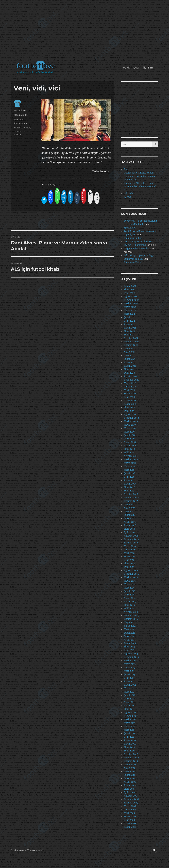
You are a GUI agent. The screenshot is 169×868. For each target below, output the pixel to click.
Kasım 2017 (130, 484)
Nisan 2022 (130, 310)
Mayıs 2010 (130, 765)
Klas (126, 169)
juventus (26, 128)
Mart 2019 (129, 432)
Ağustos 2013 (131, 654)
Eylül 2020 (129, 373)
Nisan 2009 (130, 810)
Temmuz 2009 (132, 799)
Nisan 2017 (130, 508)
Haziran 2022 (131, 304)
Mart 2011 (129, 730)
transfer (18, 135)
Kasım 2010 (130, 744)
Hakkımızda (131, 68)
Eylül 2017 (129, 491)
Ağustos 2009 (131, 796)
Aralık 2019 (130, 401)
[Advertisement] (85, 32)
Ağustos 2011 (131, 713)
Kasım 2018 (130, 446)
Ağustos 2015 (131, 570)
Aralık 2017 (130, 480)
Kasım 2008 (130, 827)
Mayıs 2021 (130, 349)
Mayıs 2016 (130, 546)
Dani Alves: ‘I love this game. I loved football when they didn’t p (140, 187)
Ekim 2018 (129, 449)
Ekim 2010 (129, 747)
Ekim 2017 (129, 487)
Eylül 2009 (129, 792)
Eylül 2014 (129, 609)
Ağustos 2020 (131, 376)
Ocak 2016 (129, 560)
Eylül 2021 (129, 335)
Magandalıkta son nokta (137, 249)
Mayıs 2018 (130, 463)
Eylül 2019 (129, 411)
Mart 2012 (129, 692)
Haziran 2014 (131, 619)
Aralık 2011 (130, 702)
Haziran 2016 (131, 543)
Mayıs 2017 (130, 505)
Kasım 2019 (130, 404)
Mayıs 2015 (130, 581)
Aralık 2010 (130, 740)
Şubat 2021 (130, 359)
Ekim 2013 (129, 647)
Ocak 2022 (129, 321)
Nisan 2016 (130, 550)
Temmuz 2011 (131, 716)
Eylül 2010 (129, 751)
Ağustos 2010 (131, 754)
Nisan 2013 (130, 668)
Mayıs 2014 (130, 622)
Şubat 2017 (130, 515)
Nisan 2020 (130, 387)
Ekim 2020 (130, 369)
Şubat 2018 (130, 473)
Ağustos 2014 (131, 612)
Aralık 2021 (130, 324)
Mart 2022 (129, 314)
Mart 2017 (129, 512)
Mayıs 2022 (130, 307)
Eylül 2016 (129, 532)
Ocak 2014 (129, 636)
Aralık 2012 (130, 681)
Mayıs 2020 (130, 383)
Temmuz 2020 (132, 380)
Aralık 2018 (130, 442)
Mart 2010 (129, 772)
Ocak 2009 (129, 820)
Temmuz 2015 (131, 574)
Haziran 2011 (131, 720)
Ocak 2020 (129, 397)
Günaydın (129, 194)
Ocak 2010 (129, 778)
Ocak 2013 (129, 678)
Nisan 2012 (130, 688)
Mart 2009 (129, 813)
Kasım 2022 (130, 286)
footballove (20, 110)
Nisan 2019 (130, 428)
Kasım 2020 (130, 366)
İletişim (148, 68)
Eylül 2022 (129, 293)
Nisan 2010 (130, 768)
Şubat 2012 (130, 695)
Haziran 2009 (131, 803)
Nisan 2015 (130, 584)
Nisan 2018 (130, 466)
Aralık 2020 (130, 362)
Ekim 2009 (130, 789)
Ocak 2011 (129, 737)
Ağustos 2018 (131, 456)
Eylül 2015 (129, 567)
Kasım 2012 (130, 685)
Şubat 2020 (130, 394)
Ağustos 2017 (131, 494)
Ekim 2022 (130, 290)
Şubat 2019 (130, 435)
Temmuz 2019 (131, 418)
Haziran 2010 (131, 761)
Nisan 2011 (130, 726)
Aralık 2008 (130, 824)
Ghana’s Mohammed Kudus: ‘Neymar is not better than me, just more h (140, 176)
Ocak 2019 (129, 439)
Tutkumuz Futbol (133, 262)
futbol (17, 128)
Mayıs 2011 (130, 723)
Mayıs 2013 (130, 664)
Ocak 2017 (129, 518)
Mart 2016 (129, 553)
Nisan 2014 (130, 626)
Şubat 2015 (130, 591)
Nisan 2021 (130, 352)
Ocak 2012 (129, 699)
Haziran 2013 (131, 661)
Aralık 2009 (130, 782)
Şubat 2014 (130, 633)
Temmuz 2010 (131, 758)
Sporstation (130, 228)
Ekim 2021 (129, 331)
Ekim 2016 (129, 529)
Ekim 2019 (129, 408)
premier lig (20, 131)
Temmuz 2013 (131, 657)
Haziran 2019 (131, 421)
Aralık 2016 (130, 522)
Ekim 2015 (129, 564)
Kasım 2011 (130, 706)
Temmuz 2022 (132, 300)
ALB (16, 120)
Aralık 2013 (130, 640)
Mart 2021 (129, 356)
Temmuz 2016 (131, 539)
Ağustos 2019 (131, 414)
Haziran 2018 (131, 460)
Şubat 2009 (130, 817)
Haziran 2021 (131, 345)
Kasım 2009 (130, 785)
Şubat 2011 (129, 733)
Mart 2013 (129, 671)
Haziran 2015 (131, 577)
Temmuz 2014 (131, 616)
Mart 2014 (129, 629)
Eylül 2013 (129, 650)
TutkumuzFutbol (133, 238)
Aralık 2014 (130, 598)
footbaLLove (17, 851)
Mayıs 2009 (130, 806)
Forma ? (128, 197)
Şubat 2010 (130, 775)
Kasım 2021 (130, 328)
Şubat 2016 (130, 557)
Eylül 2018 (129, 453)
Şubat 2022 (130, 317)
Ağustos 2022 (131, 297)
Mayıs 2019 (130, 425)
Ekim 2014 (129, 605)
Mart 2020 (129, 390)
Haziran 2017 (131, 501)
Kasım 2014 (130, 602)
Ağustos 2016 (131, 536)
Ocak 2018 (129, 477)
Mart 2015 (129, 588)
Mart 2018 (129, 470)
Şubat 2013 (130, 674)
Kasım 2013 (130, 643)
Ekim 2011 (129, 709)
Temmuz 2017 (131, 498)
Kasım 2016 (130, 525)
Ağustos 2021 (131, 338)
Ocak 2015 (129, 595)
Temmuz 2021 (131, 342)
